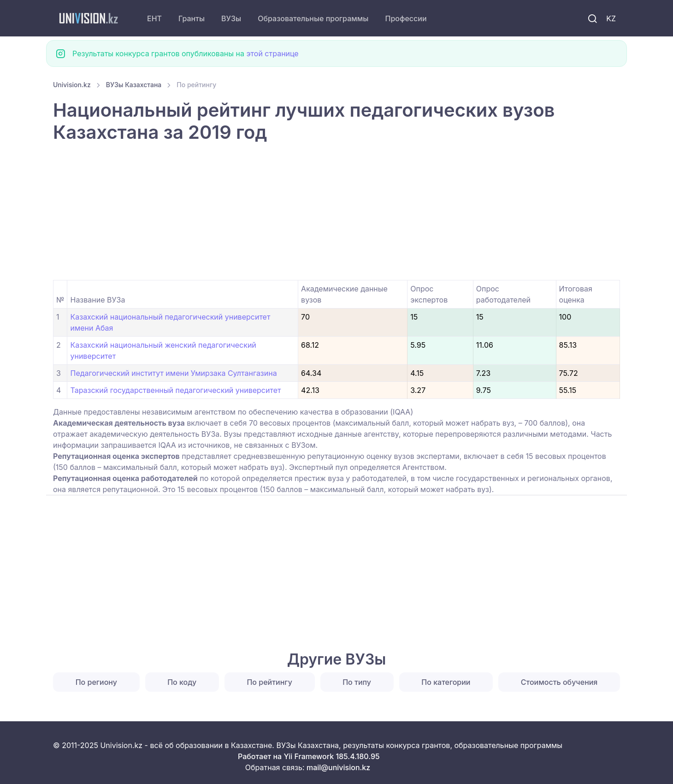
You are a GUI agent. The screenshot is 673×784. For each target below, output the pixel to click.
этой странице (272, 53)
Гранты (192, 18)
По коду (182, 682)
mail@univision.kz (338, 767)
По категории (446, 682)
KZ (611, 18)
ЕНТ (154, 18)
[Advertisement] (330, 212)
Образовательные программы (313, 18)
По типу (357, 682)
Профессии (406, 18)
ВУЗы (231, 18)
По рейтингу (269, 682)
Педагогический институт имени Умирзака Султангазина (173, 373)
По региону (96, 682)
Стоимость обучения (559, 682)
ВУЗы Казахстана (134, 85)
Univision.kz (72, 85)
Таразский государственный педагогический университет (175, 390)
